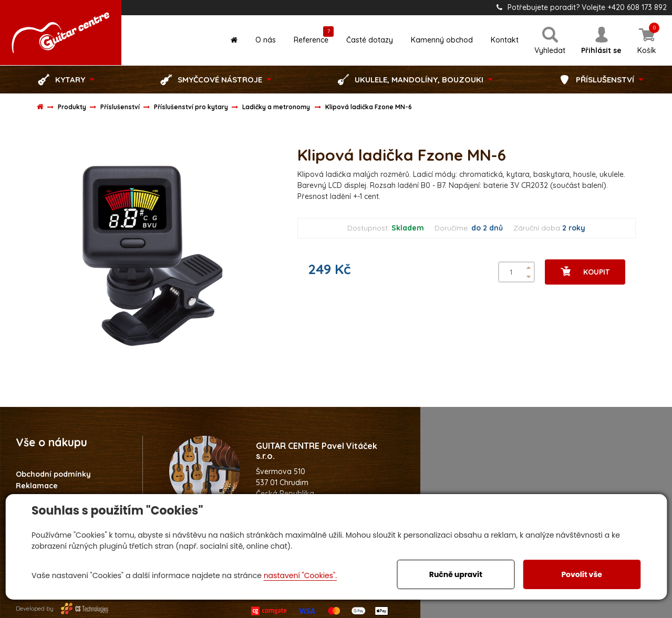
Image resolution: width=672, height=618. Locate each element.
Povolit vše (581, 574)
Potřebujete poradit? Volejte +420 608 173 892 (582, 7)
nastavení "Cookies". (300, 575)
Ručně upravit (456, 574)
